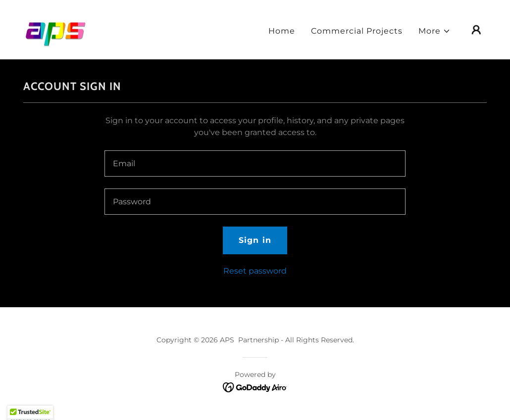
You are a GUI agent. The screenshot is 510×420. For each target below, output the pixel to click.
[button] (434, 31)
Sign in (255, 240)
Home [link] (282, 31)
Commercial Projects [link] (357, 31)
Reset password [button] (255, 271)
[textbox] (255, 163)
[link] (56, 29)
